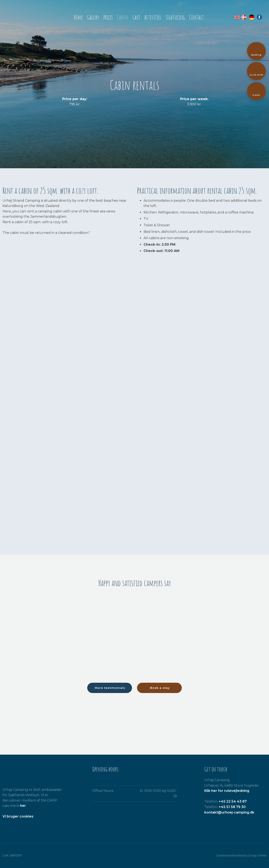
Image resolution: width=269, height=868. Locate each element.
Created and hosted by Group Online (241, 855)
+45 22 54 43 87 (233, 801)
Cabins (123, 17)
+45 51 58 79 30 (232, 807)
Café (136, 17)
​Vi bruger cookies (18, 816)
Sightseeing (175, 17)
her (23, 806)
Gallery (93, 17)
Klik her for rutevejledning (227, 791)
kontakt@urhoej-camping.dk (229, 812)
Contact (196, 17)
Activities (153, 17)
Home (78, 17)
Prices (108, 17)
